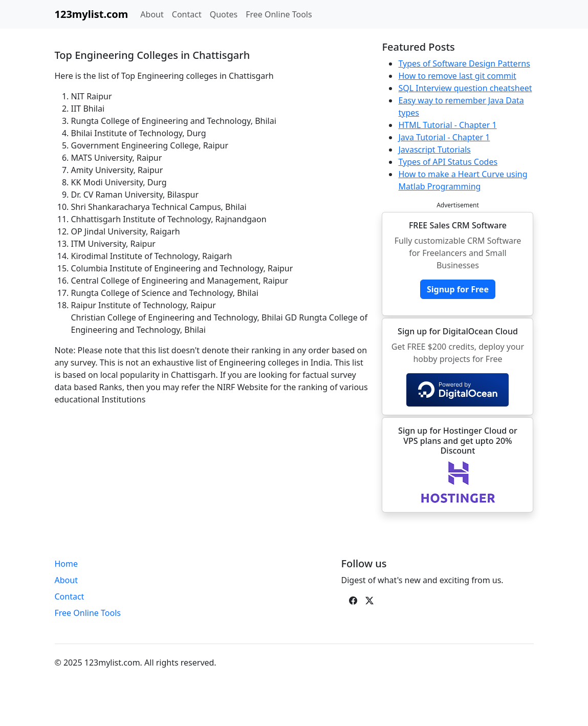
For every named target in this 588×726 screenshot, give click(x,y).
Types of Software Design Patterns (464, 63)
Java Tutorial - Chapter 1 (444, 137)
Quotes (224, 14)
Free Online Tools (279, 14)
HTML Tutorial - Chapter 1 (447, 125)
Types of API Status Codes (448, 162)
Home (67, 564)
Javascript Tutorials (434, 150)
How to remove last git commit (457, 76)
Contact (187, 14)
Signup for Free (458, 289)
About (152, 14)
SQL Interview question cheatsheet (465, 88)
